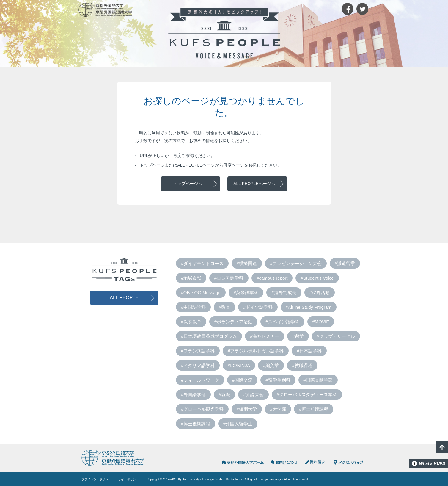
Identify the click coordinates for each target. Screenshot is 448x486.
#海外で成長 (284, 293)
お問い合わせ (284, 462)
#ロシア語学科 (229, 278)
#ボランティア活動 (233, 322)
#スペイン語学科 (282, 322)
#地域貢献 (191, 278)
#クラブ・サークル (336, 336)
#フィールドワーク (200, 380)
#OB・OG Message (201, 293)
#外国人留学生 (238, 424)
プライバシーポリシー (96, 479)
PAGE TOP (442, 447)
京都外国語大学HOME (242, 462)
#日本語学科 (309, 351)
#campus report (272, 278)
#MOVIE (321, 322)
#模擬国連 (247, 263)
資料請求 (316, 462)
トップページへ (188, 184)
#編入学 (271, 365)
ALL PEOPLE (124, 298)
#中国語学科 (193, 307)
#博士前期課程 (314, 409)
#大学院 (278, 409)
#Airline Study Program (309, 307)
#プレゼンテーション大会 (296, 263)
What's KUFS (432, 463)
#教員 (224, 307)
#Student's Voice (317, 278)
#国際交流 (242, 380)
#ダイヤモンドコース (202, 263)
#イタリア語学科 (198, 365)
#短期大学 (247, 409)
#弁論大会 (253, 395)
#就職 (224, 395)
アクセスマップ (348, 462)
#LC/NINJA (239, 365)
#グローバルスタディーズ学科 (307, 395)
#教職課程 (302, 365)
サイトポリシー (128, 479)
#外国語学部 (193, 395)
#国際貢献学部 (318, 380)
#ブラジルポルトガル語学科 (256, 351)
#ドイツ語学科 (258, 307)
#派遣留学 (345, 263)
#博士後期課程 (196, 424)
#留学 (298, 336)
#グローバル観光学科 (202, 409)
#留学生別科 (278, 380)
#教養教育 (191, 322)
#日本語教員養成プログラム (209, 336)
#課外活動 (320, 293)
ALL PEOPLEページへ (254, 184)
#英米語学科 (246, 293)
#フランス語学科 (198, 351)
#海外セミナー (265, 336)
